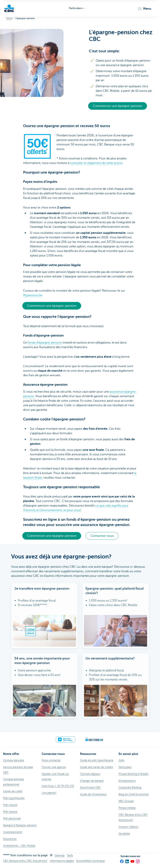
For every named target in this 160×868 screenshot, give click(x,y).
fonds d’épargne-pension (45, 343)
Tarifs (70, 855)
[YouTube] (132, 860)
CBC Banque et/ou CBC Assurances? (25, 861)
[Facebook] (122, 860)
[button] (144, 9)
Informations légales (62, 861)
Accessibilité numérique (90, 861)
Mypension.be (33, 295)
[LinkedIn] (127, 860)
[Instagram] (137, 860)
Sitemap (60, 855)
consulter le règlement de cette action (96, 163)
